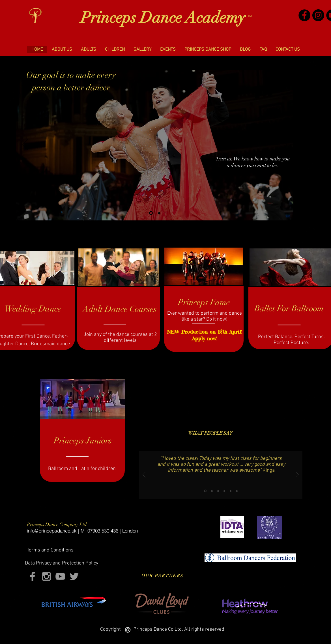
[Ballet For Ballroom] (289, 309)
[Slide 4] (237, 491)
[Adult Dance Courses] (120, 309)
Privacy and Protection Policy (62, 563)
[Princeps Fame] (204, 302)
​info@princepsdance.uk (52, 531)
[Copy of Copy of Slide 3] (231, 491)
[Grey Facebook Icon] (33, 576)
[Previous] (25, 145)
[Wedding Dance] (33, 309)
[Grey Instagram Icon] (46, 576)
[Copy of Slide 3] (224, 491)
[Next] (284, 145)
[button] (62, 50)
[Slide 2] (159, 213)
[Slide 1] (151, 213)
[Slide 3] (218, 491)
